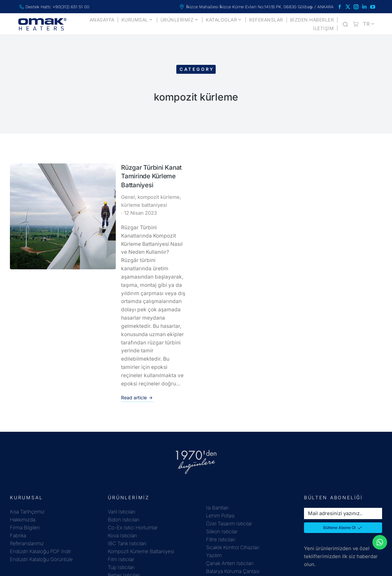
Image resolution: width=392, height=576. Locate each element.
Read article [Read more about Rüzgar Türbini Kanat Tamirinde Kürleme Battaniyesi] (80, 303)
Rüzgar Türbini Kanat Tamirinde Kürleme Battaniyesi (112, 174)
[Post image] (32, 187)
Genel (71, 190)
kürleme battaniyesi (148, 190)
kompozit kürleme (101, 190)
